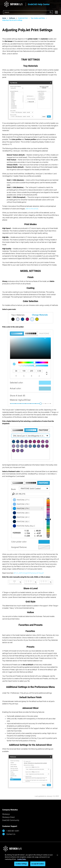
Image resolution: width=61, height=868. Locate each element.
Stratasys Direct (8, 817)
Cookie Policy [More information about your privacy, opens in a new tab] (22, 859)
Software (12, 18)
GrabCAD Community (11, 820)
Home (4, 18)
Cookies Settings (21, 864)
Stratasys (6, 814)
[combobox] (28, 12)
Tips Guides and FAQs (38, 18)
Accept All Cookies (38, 864)
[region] (30, 860)
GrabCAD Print (23, 18)
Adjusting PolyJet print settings (12, 20)
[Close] (57, 855)
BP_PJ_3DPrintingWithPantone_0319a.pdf (29, 573)
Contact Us (9, 834)
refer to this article (32, 209)
